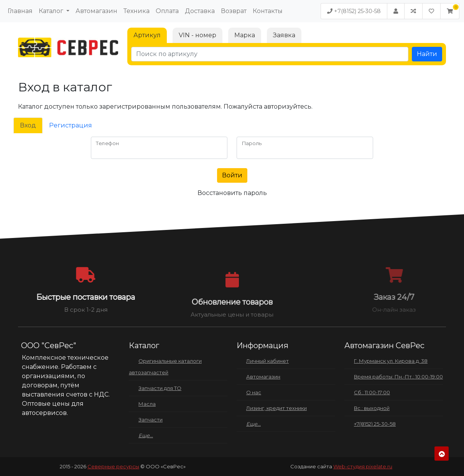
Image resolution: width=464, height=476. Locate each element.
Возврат (234, 11)
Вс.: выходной (372, 408)
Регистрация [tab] (71, 125)
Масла (147, 404)
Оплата (167, 11)
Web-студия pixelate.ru (363, 466)
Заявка (284, 35)
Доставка (200, 11)
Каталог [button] (52, 11)
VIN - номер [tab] (197, 35)
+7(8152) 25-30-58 (354, 11)
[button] (450, 11)
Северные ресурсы (113, 466)
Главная (20, 11)
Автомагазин (96, 11)
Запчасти (151, 420)
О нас (254, 392)
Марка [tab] (245, 35)
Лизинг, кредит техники (276, 408)
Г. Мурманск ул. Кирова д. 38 (391, 361)
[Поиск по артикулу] (270, 54)
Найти (427, 54)
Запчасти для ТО (160, 388)
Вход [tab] (28, 125)
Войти (232, 175)
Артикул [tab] (147, 35)
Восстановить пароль (232, 193)
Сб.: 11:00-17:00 (372, 392)
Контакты (268, 11)
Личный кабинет (267, 361)
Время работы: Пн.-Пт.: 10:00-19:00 (398, 377)
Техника (137, 11)
